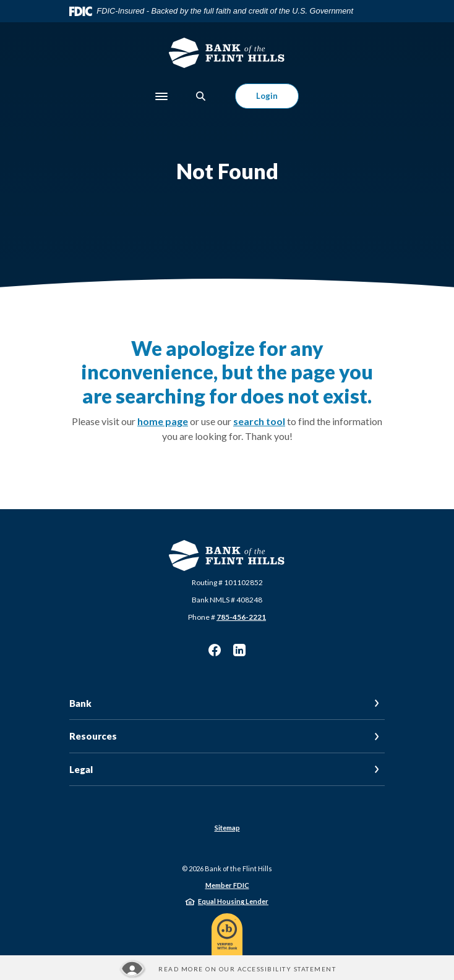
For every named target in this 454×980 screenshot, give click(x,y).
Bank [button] (80, 703)
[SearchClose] (201, 96)
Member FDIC (227, 885)
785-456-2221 (241, 617)
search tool (259, 421)
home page (163, 421)
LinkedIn (239, 650)
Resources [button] (93, 736)
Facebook (215, 650)
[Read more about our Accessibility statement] (227, 969)
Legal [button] (81, 769)
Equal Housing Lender (233, 901)
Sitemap (227, 828)
